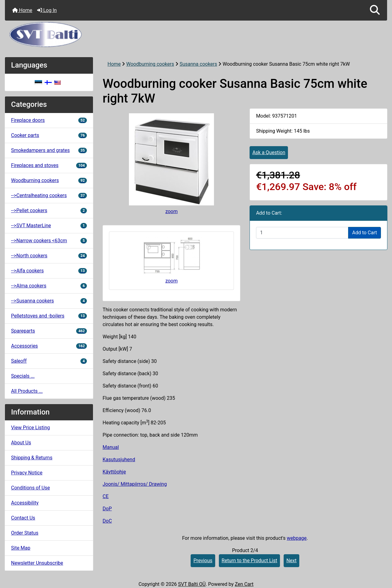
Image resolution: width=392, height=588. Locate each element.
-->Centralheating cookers (49, 195)
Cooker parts (49, 135)
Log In (47, 10)
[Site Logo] (196, 35)
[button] (375, 10)
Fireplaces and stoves (49, 165)
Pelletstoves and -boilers (49, 316)
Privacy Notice (27, 473)
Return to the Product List (249, 561)
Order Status (25, 533)
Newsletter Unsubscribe (37, 563)
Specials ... (23, 376)
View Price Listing (31, 428)
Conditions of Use (30, 488)
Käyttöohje (114, 472)
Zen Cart (244, 584)
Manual (111, 447)
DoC (107, 521)
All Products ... (27, 391)
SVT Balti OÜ (192, 584)
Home (22, 10)
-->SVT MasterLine (49, 226)
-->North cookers (49, 256)
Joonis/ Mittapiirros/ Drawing (135, 484)
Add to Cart (365, 233)
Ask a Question (269, 152)
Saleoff (49, 361)
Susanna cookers (198, 64)
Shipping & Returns (32, 458)
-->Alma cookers (49, 286)
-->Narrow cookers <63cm (49, 241)
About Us (21, 443)
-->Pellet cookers (49, 210)
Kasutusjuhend (119, 459)
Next (291, 561)
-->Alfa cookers (49, 271)
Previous (203, 561)
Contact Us (23, 518)
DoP (107, 509)
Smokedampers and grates (49, 150)
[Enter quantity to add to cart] (302, 233)
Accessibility (25, 503)
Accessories (49, 346)
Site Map (21, 548)
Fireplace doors (49, 120)
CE (106, 496)
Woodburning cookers (150, 64)
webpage (297, 538)
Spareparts (49, 331)
